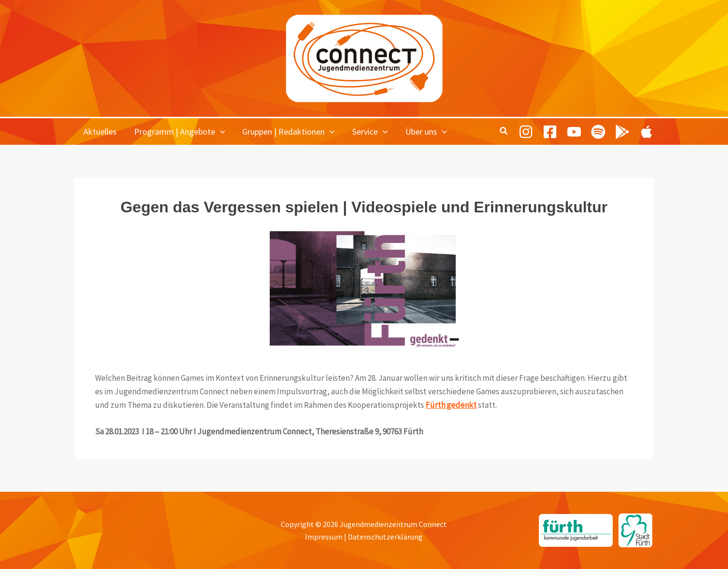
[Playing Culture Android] (622, 132)
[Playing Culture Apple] (646, 132)
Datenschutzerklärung (385, 537)
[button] (220, 132)
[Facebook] (550, 132)
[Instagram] (526, 132)
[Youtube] (574, 132)
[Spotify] (598, 132)
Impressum (324, 537)
